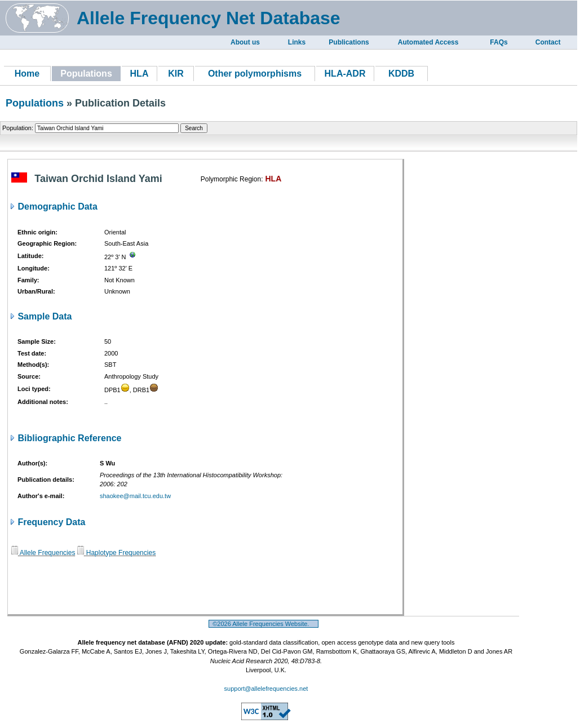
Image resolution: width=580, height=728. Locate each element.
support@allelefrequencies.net (266, 689)
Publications (349, 42)
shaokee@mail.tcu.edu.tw (135, 496)
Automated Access (428, 42)
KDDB (401, 74)
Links (297, 42)
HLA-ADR (345, 74)
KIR (176, 74)
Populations (35, 103)
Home (27, 74)
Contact (548, 42)
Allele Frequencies (43, 553)
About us (245, 42)
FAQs (499, 42)
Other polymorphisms (255, 74)
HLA (140, 74)
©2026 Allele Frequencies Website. (264, 624)
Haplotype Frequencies (116, 553)
